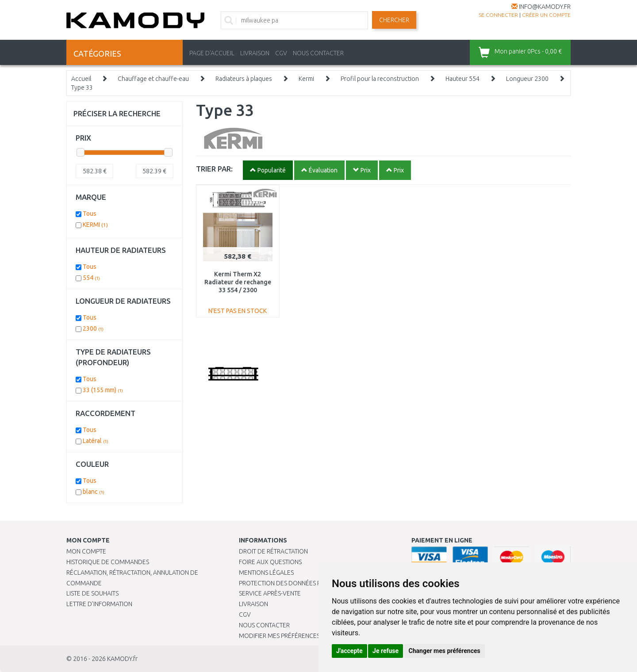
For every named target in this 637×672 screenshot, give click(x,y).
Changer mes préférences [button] (445, 651)
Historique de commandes (108, 562)
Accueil (81, 79)
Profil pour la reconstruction (380, 79)
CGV (281, 53)
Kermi (306, 79)
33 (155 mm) (103, 390)
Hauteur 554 (462, 79)
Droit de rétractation (273, 551)
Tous (90, 214)
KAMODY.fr (122, 659)
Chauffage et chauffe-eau (153, 79)
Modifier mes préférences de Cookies (297, 636)
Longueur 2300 (527, 79)
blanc (94, 492)
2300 (93, 328)
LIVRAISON (255, 53)
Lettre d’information (99, 604)
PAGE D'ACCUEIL (212, 53)
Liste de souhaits (92, 593)
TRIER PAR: (214, 169)
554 (91, 278)
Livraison (253, 604)
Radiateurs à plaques (244, 79)
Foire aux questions (270, 562)
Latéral (96, 441)
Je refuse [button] (386, 651)
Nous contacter (264, 625)
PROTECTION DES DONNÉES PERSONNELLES (299, 583)
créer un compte (546, 15)
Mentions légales (266, 573)
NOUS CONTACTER (318, 53)
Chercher (394, 20)
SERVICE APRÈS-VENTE (270, 593)
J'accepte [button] (349, 651)
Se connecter (498, 15)
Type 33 (82, 88)
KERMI (95, 225)
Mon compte (86, 551)
